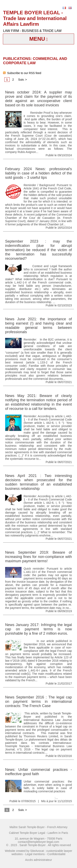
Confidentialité (56, 854)
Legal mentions (35, 854)
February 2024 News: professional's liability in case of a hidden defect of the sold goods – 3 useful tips (38, 173)
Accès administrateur (38, 860)
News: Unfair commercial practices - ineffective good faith (38, 772)
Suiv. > (23, 80)
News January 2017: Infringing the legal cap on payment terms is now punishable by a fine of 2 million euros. (38, 629)
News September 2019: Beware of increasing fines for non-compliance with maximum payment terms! (38, 557)
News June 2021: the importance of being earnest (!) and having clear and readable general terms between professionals (38, 325)
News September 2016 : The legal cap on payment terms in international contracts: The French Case (38, 702)
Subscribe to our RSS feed (22, 73)
